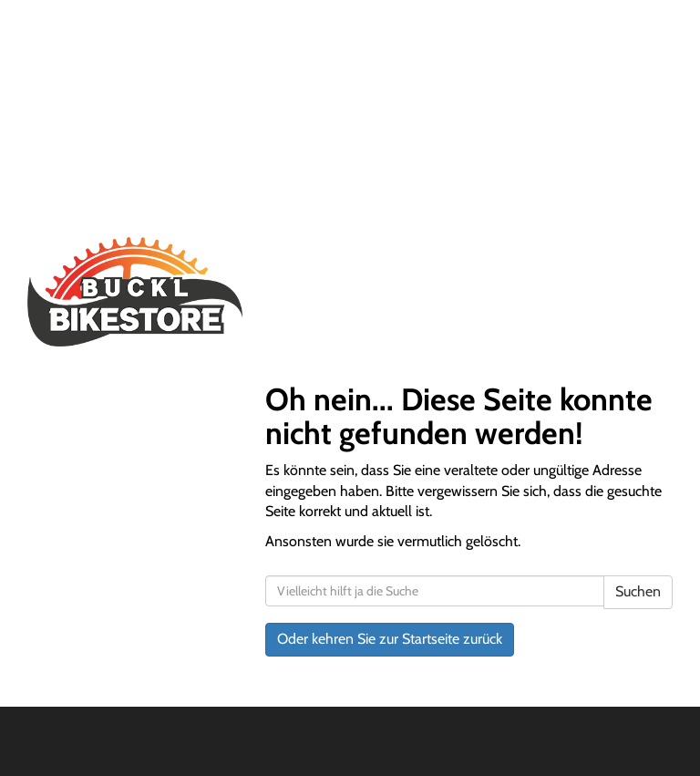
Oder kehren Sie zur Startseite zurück (390, 639)
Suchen (638, 591)
